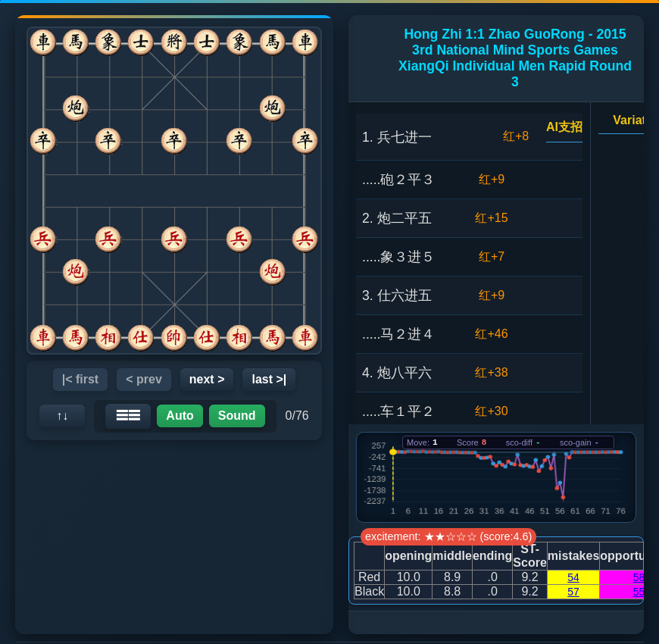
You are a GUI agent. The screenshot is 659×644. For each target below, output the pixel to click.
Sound (237, 416)
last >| (269, 379)
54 (573, 577)
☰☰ (128, 416)
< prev (144, 379)
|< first (81, 379)
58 (639, 577)
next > (207, 379)
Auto (180, 416)
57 (573, 592)
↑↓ (62, 416)
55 (639, 592)
